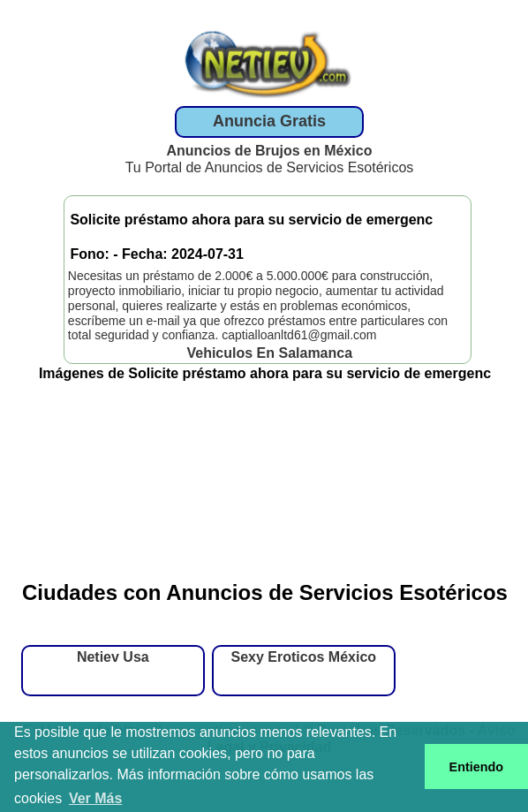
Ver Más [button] (95, 798)
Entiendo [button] (477, 767)
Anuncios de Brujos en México (270, 151)
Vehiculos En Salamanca (269, 353)
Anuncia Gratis (269, 121)
